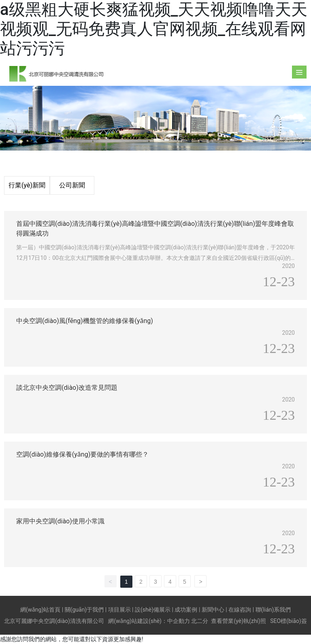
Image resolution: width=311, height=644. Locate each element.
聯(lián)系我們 (273, 610)
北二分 (200, 621)
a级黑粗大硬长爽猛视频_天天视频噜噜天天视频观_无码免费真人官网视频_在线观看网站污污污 (154, 29)
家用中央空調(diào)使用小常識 (60, 521)
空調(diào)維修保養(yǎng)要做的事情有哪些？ (82, 454)
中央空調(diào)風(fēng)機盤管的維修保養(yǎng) (85, 321)
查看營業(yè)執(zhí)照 (238, 621)
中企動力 (179, 621)
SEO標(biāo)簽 (288, 621)
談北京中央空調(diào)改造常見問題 (67, 388)
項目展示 (119, 610)
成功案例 (186, 610)
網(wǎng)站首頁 (40, 610)
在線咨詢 (240, 610)
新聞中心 (213, 610)
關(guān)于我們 (84, 610)
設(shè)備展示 (153, 610)
